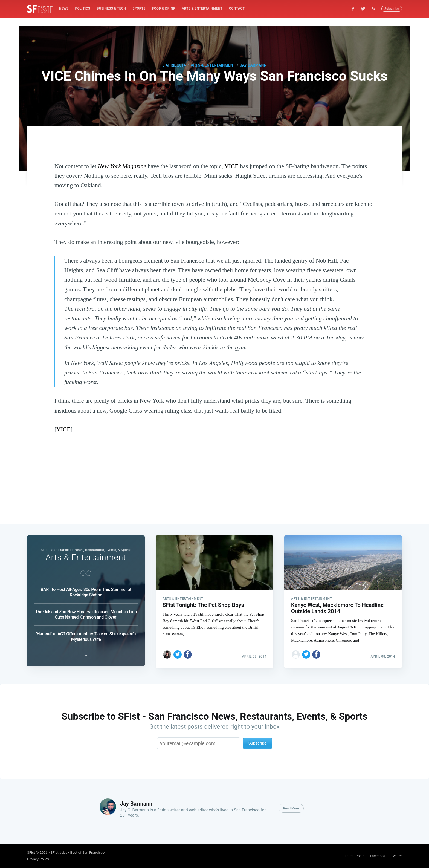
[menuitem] (64, 9)
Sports (139, 8)
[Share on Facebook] (188, 653)
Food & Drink (164, 8)
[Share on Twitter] (178, 653)
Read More (291, 808)
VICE (231, 166)
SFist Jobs (59, 853)
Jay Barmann (253, 65)
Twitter (396, 856)
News (64, 8)
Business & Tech (111, 8)
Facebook (378, 856)
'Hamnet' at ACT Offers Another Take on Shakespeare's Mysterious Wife (86, 635)
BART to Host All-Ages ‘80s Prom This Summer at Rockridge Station (86, 591)
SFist (31, 853)
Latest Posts (355, 856)
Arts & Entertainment (202, 8)
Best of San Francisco (87, 853)
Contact (237, 8)
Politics (82, 8)
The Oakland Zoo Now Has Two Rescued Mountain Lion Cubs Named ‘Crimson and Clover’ (86, 613)
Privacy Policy (38, 859)
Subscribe (392, 9)
